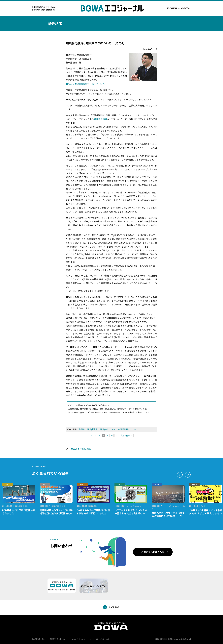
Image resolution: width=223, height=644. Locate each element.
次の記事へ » (126, 435)
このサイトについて (78, 639)
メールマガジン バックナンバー (100, 639)
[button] (180, 475)
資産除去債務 (101, 119)
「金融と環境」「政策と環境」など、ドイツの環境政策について (108, 429)
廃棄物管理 (18, 506)
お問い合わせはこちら (153, 552)
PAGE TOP (114, 607)
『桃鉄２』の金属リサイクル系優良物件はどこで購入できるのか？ (206, 513)
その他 (203, 506)
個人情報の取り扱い (38, 639)
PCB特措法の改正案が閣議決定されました (19, 512)
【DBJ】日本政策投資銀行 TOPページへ (85, 84)
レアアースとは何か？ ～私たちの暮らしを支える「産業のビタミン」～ (131, 513)
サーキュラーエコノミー (135, 506)
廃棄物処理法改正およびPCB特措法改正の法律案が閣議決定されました (56, 513)
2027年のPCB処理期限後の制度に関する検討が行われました (94, 512)
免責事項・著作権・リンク (58, 639)
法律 (26, 506)
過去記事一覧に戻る (81, 449)
